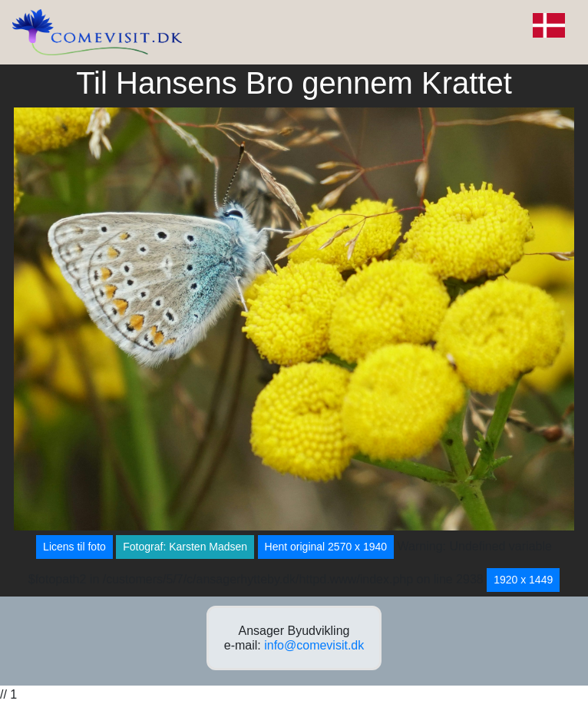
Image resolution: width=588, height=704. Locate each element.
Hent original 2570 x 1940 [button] (326, 547)
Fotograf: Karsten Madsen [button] (185, 547)
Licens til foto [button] (74, 547)
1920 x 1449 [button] (523, 580)
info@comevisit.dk (314, 645)
